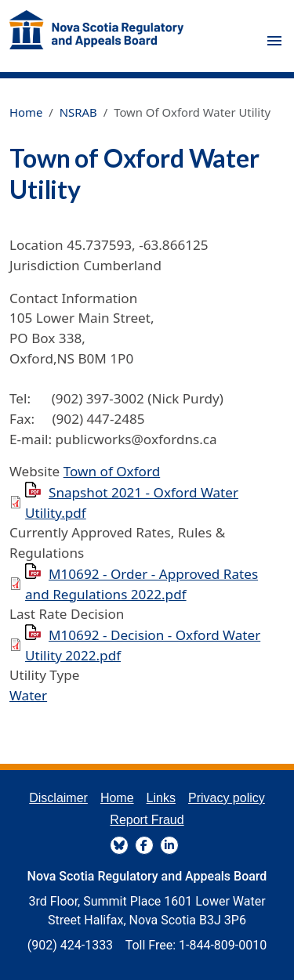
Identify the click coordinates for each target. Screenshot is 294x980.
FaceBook (144, 845)
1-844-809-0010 (223, 945)
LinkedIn (169, 845)
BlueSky (119, 845)
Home (26, 112)
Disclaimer (58, 798)
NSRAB (78, 112)
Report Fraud (147, 820)
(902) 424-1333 (70, 945)
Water (28, 695)
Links (161, 798)
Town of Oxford (112, 471)
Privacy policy (227, 798)
